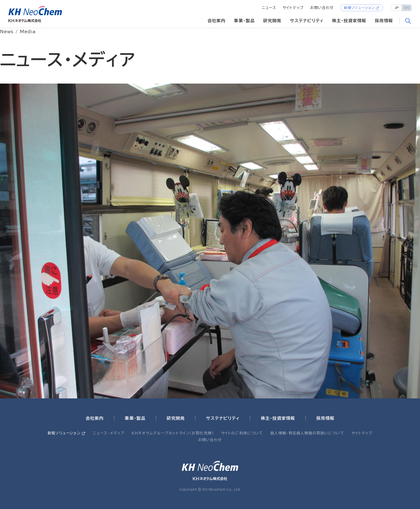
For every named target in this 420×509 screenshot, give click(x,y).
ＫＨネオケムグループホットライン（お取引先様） (173, 433)
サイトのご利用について (242, 433)
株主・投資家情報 (349, 21)
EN (407, 8)
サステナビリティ (307, 21)
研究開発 (272, 21)
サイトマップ (293, 8)
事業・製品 (244, 21)
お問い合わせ (322, 8)
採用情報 (384, 21)
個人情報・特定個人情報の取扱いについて (307, 433)
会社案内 (217, 21)
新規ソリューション (359, 8)
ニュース (269, 8)
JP (397, 8)
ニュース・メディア (109, 433)
